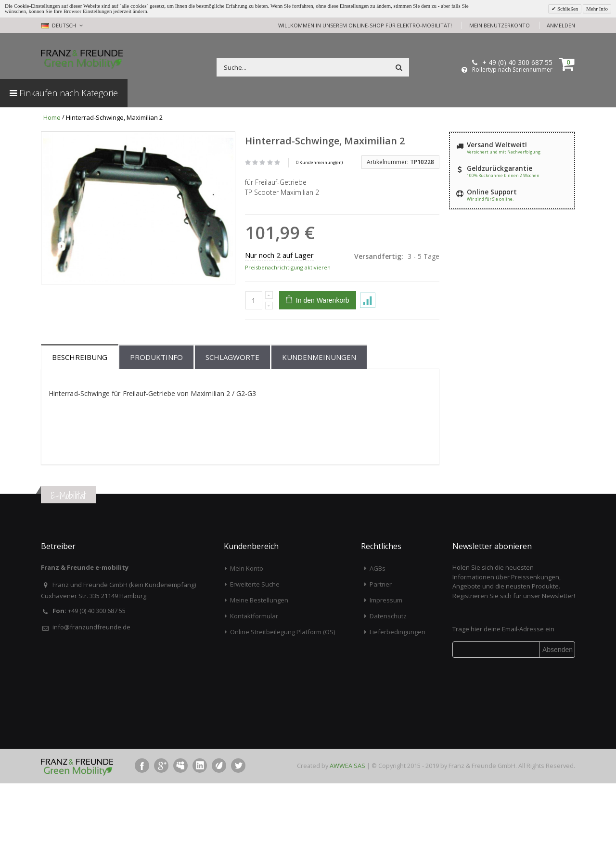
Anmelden (561, 25)
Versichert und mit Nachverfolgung (504, 152)
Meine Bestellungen (259, 661)
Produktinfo (156, 418)
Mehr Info (597, 9)
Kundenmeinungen (319, 418)
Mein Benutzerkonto (500, 25)
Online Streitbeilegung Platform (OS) (282, 693)
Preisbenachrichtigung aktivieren (288, 267)
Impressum (386, 661)
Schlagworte (232, 418)
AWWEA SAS (347, 827)
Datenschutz (388, 677)
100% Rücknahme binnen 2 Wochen (503, 175)
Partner (381, 645)
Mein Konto (247, 629)
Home (52, 117)
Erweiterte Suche (255, 645)
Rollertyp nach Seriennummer (512, 70)
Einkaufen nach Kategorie (64, 93)
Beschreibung (80, 418)
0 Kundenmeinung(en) (319, 162)
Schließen (567, 9)
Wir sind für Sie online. (490, 199)
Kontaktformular (254, 677)
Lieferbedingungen (398, 693)
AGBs (378, 629)
